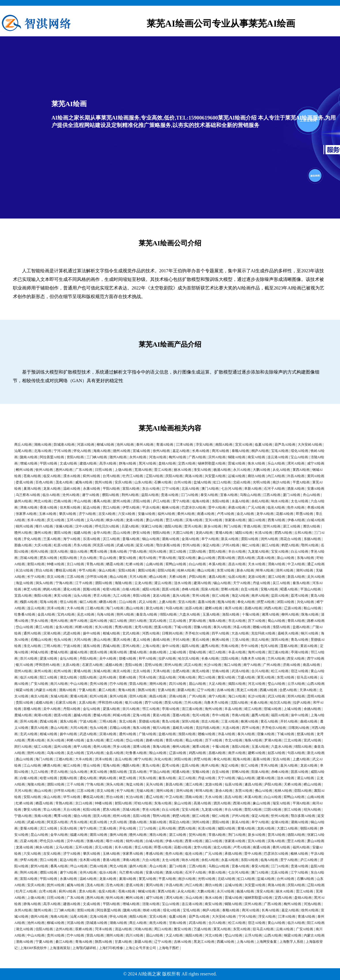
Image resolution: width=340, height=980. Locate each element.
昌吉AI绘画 (237, 564)
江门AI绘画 (189, 495)
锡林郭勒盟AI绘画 (212, 463)
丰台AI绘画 (237, 552)
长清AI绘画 (264, 533)
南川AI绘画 (59, 684)
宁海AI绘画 (64, 583)
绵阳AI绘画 (168, 614)
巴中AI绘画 (118, 684)
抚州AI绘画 (104, 482)
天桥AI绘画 (178, 577)
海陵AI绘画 (123, 583)
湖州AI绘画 (305, 570)
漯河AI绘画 (296, 463)
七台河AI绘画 (231, 489)
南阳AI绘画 (224, 445)
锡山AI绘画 (222, 583)
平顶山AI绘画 (311, 589)
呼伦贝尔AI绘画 (107, 526)
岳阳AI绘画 (141, 816)
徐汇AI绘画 (221, 596)
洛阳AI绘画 (231, 614)
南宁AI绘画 (252, 665)
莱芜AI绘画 (266, 677)
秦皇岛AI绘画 (147, 614)
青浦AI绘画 (165, 445)
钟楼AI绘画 (56, 564)
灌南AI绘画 (171, 539)
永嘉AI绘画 (240, 501)
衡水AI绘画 (256, 463)
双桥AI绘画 (128, 677)
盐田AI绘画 (280, 596)
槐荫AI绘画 (29, 602)
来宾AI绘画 (62, 596)
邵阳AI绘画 (166, 570)
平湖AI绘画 (167, 558)
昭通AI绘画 (289, 589)
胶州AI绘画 (122, 501)
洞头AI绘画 (44, 583)
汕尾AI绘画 (23, 451)
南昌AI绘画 (312, 665)
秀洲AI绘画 (123, 627)
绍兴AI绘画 (158, 552)
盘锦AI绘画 (167, 463)
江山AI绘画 (128, 602)
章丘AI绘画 (143, 847)
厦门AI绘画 (292, 495)
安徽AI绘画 (147, 514)
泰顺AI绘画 (240, 451)
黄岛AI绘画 (151, 765)
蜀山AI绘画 (276, 621)
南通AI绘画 (206, 514)
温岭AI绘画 (72, 489)
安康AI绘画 (316, 489)
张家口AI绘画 (152, 526)
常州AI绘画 (201, 596)
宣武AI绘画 (158, 621)
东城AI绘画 (102, 671)
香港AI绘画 (48, 507)
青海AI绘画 (127, 690)
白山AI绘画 (197, 564)
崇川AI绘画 (29, 658)
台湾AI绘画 (111, 476)
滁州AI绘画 (43, 533)
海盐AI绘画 (24, 583)
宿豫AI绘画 (202, 627)
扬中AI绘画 (92, 633)
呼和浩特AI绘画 (48, 665)
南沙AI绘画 (281, 482)
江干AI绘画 (84, 583)
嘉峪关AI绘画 (288, 633)
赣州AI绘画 (23, 533)
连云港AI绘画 (278, 457)
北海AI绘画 (43, 451)
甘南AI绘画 (221, 671)
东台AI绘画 (151, 489)
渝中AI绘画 (171, 646)
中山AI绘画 (79, 684)
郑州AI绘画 (173, 665)
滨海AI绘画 (194, 520)
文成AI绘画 (68, 463)
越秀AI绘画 (210, 646)
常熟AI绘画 (95, 564)
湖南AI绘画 (43, 445)
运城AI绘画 (237, 476)
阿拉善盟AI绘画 (52, 457)
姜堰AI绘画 (131, 539)
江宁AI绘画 (171, 489)
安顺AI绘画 (269, 589)
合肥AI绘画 (181, 671)
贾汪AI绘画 (174, 520)
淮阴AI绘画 (281, 627)
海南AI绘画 (102, 451)
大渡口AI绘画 (183, 533)
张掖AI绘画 (64, 526)
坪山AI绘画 (82, 501)
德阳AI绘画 (173, 526)
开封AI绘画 (181, 640)
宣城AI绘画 (141, 451)
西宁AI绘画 (316, 658)
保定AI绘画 (211, 545)
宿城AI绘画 (197, 652)
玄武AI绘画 (131, 633)
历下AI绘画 (257, 621)
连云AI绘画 (36, 608)
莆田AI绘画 (62, 533)
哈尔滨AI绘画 (189, 658)
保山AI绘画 (107, 570)
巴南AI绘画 (62, 501)
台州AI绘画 (183, 482)
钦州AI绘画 (44, 470)
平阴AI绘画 (48, 463)
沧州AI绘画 (71, 495)
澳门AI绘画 (210, 489)
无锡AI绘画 (145, 791)
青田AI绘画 (296, 621)
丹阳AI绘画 (88, 658)
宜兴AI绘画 (214, 520)
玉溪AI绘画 (211, 614)
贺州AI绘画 (272, 526)
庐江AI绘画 (161, 501)
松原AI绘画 (62, 545)
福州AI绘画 (166, 514)
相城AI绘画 (111, 633)
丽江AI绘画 (270, 545)
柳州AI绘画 (290, 614)
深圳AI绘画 (280, 640)
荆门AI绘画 (232, 526)
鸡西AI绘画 (273, 608)
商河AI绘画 (221, 451)
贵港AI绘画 (170, 495)
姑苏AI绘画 (194, 608)
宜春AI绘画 (229, 495)
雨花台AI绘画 (291, 539)
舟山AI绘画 (312, 495)
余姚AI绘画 (158, 652)
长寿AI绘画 (201, 451)
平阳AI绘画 (111, 489)
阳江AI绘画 (48, 677)
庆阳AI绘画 (174, 476)
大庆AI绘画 (43, 545)
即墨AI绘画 (305, 514)
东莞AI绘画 (286, 677)
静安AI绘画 (141, 533)
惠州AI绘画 (64, 470)
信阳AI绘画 (88, 677)
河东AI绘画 (147, 778)
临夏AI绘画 (264, 445)
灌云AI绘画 (163, 583)
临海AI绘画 (201, 501)
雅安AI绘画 (226, 677)
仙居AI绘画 (237, 577)
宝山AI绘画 (299, 457)
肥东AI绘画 (48, 558)
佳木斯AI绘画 (70, 507)
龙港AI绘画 (135, 520)
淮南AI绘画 (118, 552)
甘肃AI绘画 (166, 690)
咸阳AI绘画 (151, 589)
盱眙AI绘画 (143, 803)
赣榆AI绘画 (262, 627)
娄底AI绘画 (24, 482)
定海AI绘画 (141, 715)
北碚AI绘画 (242, 482)
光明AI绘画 (262, 482)
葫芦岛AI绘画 (285, 445)
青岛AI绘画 (300, 640)
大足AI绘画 (217, 684)
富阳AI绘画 (131, 489)
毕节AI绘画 (87, 570)
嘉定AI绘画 (181, 451)
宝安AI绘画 (280, 552)
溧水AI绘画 (72, 476)
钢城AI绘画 (147, 891)
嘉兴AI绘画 (181, 596)
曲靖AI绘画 (161, 640)
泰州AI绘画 (145, 445)
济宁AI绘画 (87, 514)
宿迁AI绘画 (300, 671)
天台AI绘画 (88, 558)
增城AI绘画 (29, 463)
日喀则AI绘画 (172, 633)
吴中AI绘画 (108, 658)
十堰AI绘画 (251, 614)
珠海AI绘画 (310, 614)
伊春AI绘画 (296, 520)
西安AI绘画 (296, 658)
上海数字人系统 (291, 942)
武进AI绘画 (72, 633)
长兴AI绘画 (104, 627)
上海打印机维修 (111, 948)
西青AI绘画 (276, 520)
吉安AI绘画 (107, 514)
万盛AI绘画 (246, 677)
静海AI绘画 (128, 463)
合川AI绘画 (260, 671)
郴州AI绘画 (24, 470)
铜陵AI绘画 (237, 457)
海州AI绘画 (257, 652)
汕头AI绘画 (82, 596)
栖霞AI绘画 (115, 564)
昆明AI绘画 (153, 665)
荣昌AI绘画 (138, 684)
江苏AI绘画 (75, 577)
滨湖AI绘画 (52, 633)
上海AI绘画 (151, 646)
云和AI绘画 (303, 533)
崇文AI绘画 (56, 577)
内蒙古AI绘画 (46, 690)
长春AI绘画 (210, 658)
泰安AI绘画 (209, 495)
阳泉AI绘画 (210, 589)
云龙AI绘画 (143, 583)
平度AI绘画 (301, 482)
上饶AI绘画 (123, 470)
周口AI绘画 (207, 677)
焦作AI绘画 (296, 507)
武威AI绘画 (125, 545)
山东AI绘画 (143, 482)
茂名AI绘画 (64, 482)
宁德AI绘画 (138, 552)
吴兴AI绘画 (316, 577)
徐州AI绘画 (161, 451)
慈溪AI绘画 (163, 627)
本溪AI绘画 (217, 564)
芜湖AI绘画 (143, 470)
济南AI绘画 (292, 665)
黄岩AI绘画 (309, 646)
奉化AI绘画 (246, 602)
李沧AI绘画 (151, 810)
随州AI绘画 (118, 457)
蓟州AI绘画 (92, 476)
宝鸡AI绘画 (66, 614)
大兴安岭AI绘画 (310, 445)
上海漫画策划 (60, 948)
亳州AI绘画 (59, 621)
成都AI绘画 (114, 665)
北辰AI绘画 (190, 489)
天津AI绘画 (161, 671)
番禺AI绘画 (102, 501)
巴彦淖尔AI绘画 (194, 507)
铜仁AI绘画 (251, 545)
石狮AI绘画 (163, 482)
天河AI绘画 (138, 577)
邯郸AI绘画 (230, 589)
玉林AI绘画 (48, 514)
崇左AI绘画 (260, 640)
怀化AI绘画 (82, 451)
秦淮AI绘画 (301, 583)
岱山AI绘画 (24, 627)
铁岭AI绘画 (152, 910)
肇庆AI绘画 (68, 514)
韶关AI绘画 (59, 552)
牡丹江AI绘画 (133, 476)
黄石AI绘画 (201, 640)
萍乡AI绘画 (39, 621)
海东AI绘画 (141, 728)
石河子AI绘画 (274, 489)
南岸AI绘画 (260, 596)
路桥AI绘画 (316, 621)
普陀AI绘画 (217, 552)
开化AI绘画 (32, 539)
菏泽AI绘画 (147, 677)
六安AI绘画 (127, 514)
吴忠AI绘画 (86, 614)
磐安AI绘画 (128, 558)
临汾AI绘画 (51, 495)
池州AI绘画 (125, 445)
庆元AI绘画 (56, 520)
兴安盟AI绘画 (215, 476)
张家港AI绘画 (235, 520)
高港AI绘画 (266, 558)
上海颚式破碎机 (84, 948)
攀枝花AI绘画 (66, 570)
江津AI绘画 (185, 445)
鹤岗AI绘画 (52, 589)
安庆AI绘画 (123, 482)
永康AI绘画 (92, 489)
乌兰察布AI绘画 (28, 495)
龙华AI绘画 (265, 514)
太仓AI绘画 (300, 501)
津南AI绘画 (29, 507)
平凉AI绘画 (151, 507)
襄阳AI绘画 (147, 570)
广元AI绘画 (256, 507)
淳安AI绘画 (204, 445)
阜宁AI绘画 (210, 539)
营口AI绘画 (111, 507)
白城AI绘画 (316, 520)
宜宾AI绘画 (244, 445)
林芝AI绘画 (32, 589)
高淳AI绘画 (108, 463)
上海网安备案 (267, 942)
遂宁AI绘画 (91, 495)
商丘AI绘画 (23, 445)
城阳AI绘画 (244, 533)
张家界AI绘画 (26, 514)
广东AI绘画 (84, 470)
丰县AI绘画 (237, 652)
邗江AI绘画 (151, 709)
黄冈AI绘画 (316, 476)
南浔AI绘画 (147, 558)
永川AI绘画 (242, 470)
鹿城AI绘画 (138, 652)
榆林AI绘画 (171, 507)
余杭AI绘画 (260, 501)
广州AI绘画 (272, 665)
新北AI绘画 (155, 608)
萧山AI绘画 (155, 520)
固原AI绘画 (171, 589)
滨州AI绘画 (217, 457)
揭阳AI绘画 (237, 684)
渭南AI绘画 (276, 564)
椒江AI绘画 (88, 602)
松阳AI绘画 (68, 558)
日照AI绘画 (104, 470)
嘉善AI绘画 (207, 602)
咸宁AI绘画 (316, 463)
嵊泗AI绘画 (108, 602)
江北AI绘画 (178, 621)
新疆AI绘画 (186, 690)
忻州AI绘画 (191, 545)
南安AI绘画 (256, 457)
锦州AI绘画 (24, 526)
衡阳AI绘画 (43, 596)
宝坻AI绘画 (280, 451)
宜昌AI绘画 (23, 596)
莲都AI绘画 (289, 646)
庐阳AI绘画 (197, 577)
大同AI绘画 (82, 640)
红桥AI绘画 (135, 564)
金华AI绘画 (102, 533)
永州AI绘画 (138, 457)
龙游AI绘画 (257, 577)
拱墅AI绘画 (266, 602)
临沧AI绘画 (276, 507)
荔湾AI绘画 (300, 596)
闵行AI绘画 (138, 621)
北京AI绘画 (141, 671)
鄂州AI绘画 (310, 545)
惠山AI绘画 (135, 608)
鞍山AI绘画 (312, 608)
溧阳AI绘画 (249, 539)
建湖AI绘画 (202, 583)
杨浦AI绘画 (222, 470)
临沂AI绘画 (29, 677)
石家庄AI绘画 (93, 665)
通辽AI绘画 (316, 564)
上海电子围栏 (169, 948)
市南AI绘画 (230, 646)
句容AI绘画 (174, 608)
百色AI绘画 (44, 482)
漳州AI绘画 (285, 570)
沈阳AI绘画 (230, 658)
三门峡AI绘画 (97, 457)
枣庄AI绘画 (102, 596)
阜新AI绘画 (253, 489)
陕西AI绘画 (147, 690)
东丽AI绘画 (312, 539)
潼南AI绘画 (68, 690)
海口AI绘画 (232, 665)
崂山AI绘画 (158, 577)
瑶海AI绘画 (48, 602)
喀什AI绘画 (44, 526)
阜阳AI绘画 (141, 596)
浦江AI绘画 (276, 577)
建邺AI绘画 (214, 608)
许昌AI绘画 (296, 476)
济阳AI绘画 (141, 501)
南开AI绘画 (233, 608)
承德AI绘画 (237, 507)
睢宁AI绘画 (143, 759)
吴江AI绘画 (281, 583)
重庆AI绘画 (122, 640)
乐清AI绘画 (92, 539)
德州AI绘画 (122, 451)
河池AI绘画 (158, 457)
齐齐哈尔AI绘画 (197, 633)
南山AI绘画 (118, 577)
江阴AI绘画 (197, 552)
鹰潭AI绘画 (99, 552)
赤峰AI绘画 (190, 589)
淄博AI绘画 (141, 747)
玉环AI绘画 (75, 520)
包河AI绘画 (269, 646)
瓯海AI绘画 (226, 602)
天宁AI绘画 (242, 583)
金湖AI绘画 (190, 539)
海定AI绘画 (240, 596)
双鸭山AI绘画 (176, 564)
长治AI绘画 (24, 570)
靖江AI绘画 (217, 652)
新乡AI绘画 (213, 526)
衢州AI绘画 (186, 514)
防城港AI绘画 (64, 445)
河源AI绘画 (86, 445)
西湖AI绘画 (226, 558)
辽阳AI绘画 (154, 476)
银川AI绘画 (24, 665)
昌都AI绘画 (253, 608)
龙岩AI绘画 (161, 596)
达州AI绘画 (108, 677)
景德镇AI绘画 (149, 721)
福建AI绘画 (82, 533)
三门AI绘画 (147, 828)
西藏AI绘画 (268, 690)
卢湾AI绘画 (225, 514)
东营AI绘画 (225, 570)
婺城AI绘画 (59, 652)
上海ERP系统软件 (33, 948)
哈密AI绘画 (111, 589)
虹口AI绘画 (222, 482)
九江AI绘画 (122, 596)
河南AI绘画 (187, 677)
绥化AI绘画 (300, 451)
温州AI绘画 (99, 621)
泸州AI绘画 (231, 545)
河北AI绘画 (257, 684)
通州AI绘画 (32, 633)
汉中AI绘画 (84, 526)
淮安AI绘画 (202, 470)
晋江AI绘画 (163, 470)
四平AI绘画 (220, 633)
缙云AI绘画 (68, 602)
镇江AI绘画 (118, 621)
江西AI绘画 (272, 495)
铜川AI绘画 (310, 633)
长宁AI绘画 (36, 577)
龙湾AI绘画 (143, 627)
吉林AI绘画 (225, 690)
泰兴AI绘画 (222, 627)
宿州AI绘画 (23, 671)
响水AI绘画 (280, 501)
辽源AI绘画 (293, 608)
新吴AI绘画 (230, 539)
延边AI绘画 (92, 507)
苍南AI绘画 (32, 476)
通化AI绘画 (72, 589)
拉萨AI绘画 (167, 658)
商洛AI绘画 (194, 476)
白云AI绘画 (300, 552)
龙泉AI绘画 (52, 489)
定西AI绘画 (187, 463)
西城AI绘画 (111, 646)
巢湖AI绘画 (32, 489)
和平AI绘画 (147, 658)
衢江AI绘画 (44, 627)
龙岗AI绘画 (204, 533)
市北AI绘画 (237, 621)
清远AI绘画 (167, 677)
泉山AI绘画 (286, 558)
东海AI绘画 (306, 558)
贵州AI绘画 (99, 684)
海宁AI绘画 (72, 539)
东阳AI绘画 (221, 501)
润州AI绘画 (269, 539)
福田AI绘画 (190, 646)
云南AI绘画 (285, 929)
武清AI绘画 (240, 671)
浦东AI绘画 (92, 646)
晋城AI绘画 (237, 463)
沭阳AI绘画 (286, 602)
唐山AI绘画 (102, 640)
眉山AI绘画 (197, 684)
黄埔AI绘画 (224, 533)
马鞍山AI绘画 (250, 495)
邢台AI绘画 (44, 570)
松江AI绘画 (280, 671)
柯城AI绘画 (39, 652)
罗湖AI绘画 (197, 621)
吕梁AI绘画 (130, 526)
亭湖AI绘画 (300, 652)
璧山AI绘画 (276, 684)
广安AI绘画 (39, 684)
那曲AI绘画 (23, 545)
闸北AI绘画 (43, 501)
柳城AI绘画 (105, 445)
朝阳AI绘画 (161, 533)
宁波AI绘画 (72, 646)
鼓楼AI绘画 (128, 658)
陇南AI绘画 (29, 457)
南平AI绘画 (79, 621)
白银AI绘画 (131, 589)
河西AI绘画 (151, 633)
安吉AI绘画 (187, 602)
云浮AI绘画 (296, 684)
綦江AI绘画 (107, 690)
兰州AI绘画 (276, 658)
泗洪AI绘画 (246, 558)
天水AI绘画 (257, 564)
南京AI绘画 (122, 671)
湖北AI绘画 (68, 677)
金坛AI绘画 (68, 658)
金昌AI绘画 (46, 614)
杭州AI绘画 (62, 671)
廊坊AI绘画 (256, 476)
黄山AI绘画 (276, 923)
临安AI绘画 (52, 476)
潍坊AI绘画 (312, 526)
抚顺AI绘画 (92, 589)
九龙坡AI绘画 (258, 552)
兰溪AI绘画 (52, 539)
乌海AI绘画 (105, 614)
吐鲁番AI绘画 (25, 614)
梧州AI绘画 (39, 552)
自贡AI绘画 (249, 589)
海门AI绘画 (115, 608)
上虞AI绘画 (167, 602)
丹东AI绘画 (82, 545)
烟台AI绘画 (79, 552)
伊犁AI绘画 (131, 507)
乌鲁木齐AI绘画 (253, 658)
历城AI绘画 (29, 558)
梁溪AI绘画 (48, 658)
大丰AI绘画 (75, 608)
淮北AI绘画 (32, 646)
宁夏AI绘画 (87, 690)
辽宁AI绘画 (206, 690)
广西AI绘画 (197, 457)
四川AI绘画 (178, 684)
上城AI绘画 (178, 652)
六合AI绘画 (151, 860)
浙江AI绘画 (178, 552)
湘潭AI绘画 (270, 614)
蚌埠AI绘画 (265, 570)
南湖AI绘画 (118, 652)
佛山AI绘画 (206, 570)
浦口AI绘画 (257, 520)
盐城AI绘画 (202, 482)
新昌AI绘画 (296, 577)
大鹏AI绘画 (262, 470)
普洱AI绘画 (193, 526)
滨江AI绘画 (111, 539)
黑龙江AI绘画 (247, 690)
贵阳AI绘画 (134, 665)
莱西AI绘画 (301, 470)
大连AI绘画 (240, 633)
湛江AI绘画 (292, 526)
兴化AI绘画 (306, 602)
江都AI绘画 (95, 608)
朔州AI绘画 (125, 614)
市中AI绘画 (249, 646)
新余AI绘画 (245, 570)
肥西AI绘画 (283, 533)
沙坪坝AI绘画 (97, 577)
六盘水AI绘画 (190, 614)
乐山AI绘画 (276, 463)
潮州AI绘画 (158, 684)
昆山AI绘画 (122, 533)
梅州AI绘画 (177, 457)
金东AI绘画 (64, 627)
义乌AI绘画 (95, 520)
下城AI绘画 (183, 627)
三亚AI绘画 (240, 640)
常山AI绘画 (108, 558)
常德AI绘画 (252, 526)
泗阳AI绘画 (104, 583)
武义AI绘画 (147, 602)
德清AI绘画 (99, 652)
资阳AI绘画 (75, 457)
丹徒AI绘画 (262, 583)
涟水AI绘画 (183, 583)
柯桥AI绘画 (84, 627)
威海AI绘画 (84, 482)
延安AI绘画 (145, 545)
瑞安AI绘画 (187, 558)
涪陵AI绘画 (151, 904)
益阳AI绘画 (150, 495)
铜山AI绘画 (151, 539)
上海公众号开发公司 (141, 948)
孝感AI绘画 (316, 507)
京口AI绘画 (75, 564)
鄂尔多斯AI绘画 (168, 545)
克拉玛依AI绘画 (263, 633)
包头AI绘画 (62, 640)
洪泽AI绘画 (56, 608)
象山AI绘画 (207, 558)
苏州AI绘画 (131, 646)
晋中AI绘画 (217, 507)
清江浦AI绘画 (278, 652)
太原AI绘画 (71, 665)
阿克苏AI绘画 (104, 545)
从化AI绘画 (281, 470)
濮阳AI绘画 (111, 495)
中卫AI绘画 (296, 564)
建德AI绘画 (88, 463)
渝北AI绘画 (245, 514)
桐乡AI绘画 (115, 520)
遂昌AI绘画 (217, 577)
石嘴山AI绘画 (41, 640)
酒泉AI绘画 (296, 489)
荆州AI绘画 (130, 495)
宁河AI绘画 (62, 451)
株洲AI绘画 (221, 640)
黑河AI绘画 (147, 463)
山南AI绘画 (155, 564)
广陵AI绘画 (147, 734)
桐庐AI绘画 (260, 451)
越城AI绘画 (79, 652)
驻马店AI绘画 (307, 677)
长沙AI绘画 (213, 665)
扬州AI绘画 (23, 501)
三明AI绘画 (52, 646)
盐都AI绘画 (301, 627)
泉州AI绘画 (43, 671)
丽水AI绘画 (183, 470)
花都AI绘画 (285, 514)
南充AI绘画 (201, 671)
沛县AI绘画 (242, 627)
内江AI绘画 (276, 476)
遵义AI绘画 (141, 640)
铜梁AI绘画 (24, 690)
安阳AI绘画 (127, 570)
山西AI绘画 (316, 684)
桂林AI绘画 (186, 570)
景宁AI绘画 (181, 501)
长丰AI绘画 (36, 520)
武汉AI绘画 (193, 665)
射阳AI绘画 (36, 564)
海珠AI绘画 (217, 621)
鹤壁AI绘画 (290, 545)
